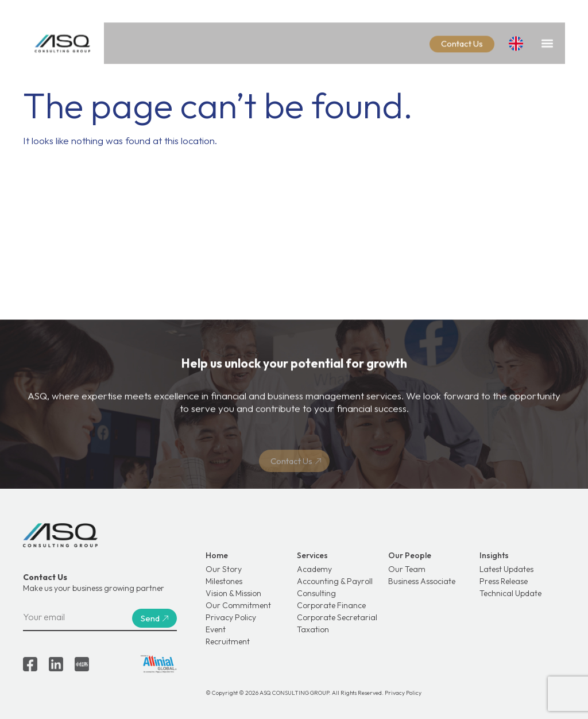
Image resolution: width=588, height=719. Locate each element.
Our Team (407, 569)
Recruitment (228, 641)
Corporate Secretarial (337, 617)
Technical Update (510, 593)
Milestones (224, 581)
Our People (410, 555)
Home (217, 555)
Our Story (224, 569)
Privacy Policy (231, 617)
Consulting (316, 593)
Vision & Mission (233, 593)
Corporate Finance (331, 605)
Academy (314, 569)
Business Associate (422, 581)
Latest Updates (506, 569)
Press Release (504, 581)
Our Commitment (238, 605)
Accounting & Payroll (335, 581)
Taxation (313, 629)
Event (216, 629)
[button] (547, 40)
